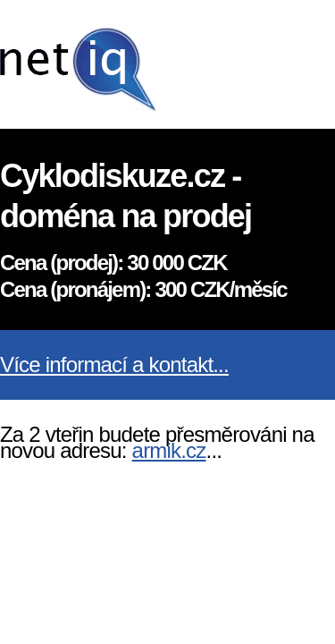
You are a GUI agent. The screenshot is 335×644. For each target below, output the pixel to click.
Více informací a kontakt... (114, 364)
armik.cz (169, 450)
